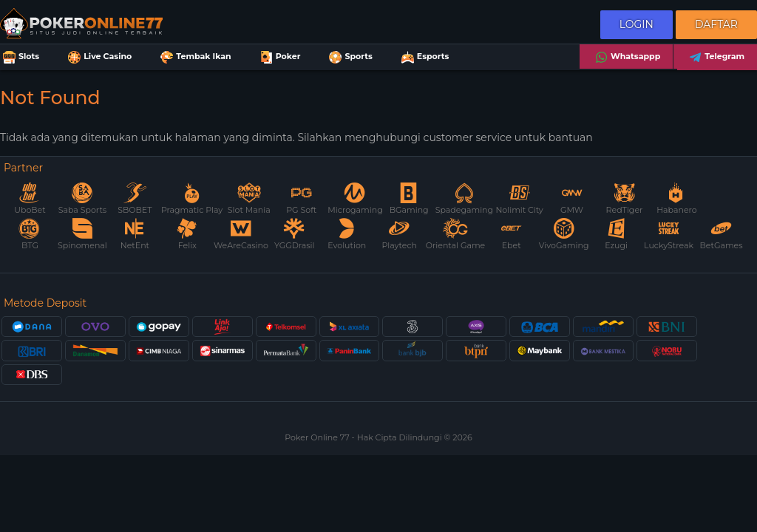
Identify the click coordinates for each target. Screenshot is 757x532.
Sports (349, 57)
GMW (572, 199)
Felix (187, 235)
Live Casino (98, 57)
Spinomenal (82, 235)
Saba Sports (83, 199)
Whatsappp (626, 57)
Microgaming (355, 199)
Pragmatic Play (192, 199)
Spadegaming (464, 199)
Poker (279, 57)
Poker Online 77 (318, 437)
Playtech (399, 235)
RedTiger (625, 199)
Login (637, 24)
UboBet (30, 199)
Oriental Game (455, 235)
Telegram (715, 57)
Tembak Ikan (194, 57)
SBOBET (135, 199)
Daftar (716, 24)
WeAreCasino (241, 235)
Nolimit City (519, 199)
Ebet (512, 235)
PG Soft (301, 199)
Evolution (347, 235)
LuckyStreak (669, 235)
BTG (30, 235)
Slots (20, 57)
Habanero (677, 199)
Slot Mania (249, 199)
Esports (424, 57)
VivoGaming (564, 235)
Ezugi (616, 235)
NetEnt (135, 235)
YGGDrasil (295, 235)
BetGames (722, 235)
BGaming (409, 199)
